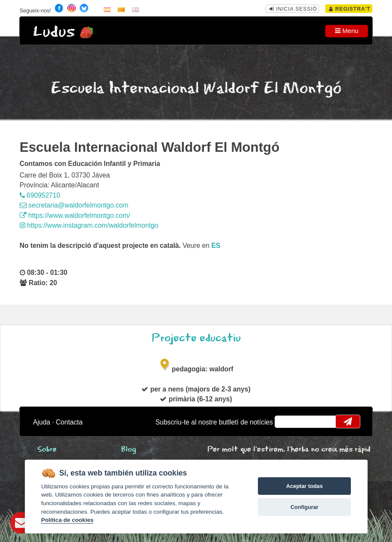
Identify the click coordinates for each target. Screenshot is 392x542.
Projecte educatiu (196, 338)
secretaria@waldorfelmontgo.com (74, 205)
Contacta (69, 422)
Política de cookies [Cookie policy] (67, 520)
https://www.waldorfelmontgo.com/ (75, 215)
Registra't (350, 9)
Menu (347, 31)
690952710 (40, 195)
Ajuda (42, 422)
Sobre (47, 450)
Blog (129, 450)
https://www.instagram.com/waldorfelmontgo (89, 225)
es (216, 245)
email (287, 422)
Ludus (54, 32)
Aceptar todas (304, 486)
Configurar (304, 507)
